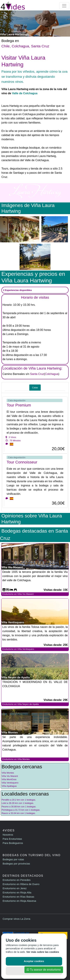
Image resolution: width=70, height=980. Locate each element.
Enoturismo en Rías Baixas (18, 897)
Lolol (4, 803)
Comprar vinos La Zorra (16, 919)
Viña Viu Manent (10, 776)
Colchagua (20, 46)
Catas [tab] (35, 388)
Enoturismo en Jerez (15, 888)
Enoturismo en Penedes (17, 880)
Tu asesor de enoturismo (44, 970)
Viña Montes (8, 773)
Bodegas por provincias (16, 864)
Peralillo (6, 800)
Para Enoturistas (12, 839)
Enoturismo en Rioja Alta (17, 892)
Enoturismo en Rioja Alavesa (19, 901)
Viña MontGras (9, 779)
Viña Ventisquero (10, 783)
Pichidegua (7, 810)
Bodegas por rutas (13, 859)
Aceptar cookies (34, 961)
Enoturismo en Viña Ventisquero (18, 649)
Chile (5, 46)
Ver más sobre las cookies (43, 952)
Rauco (5, 813)
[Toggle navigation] (64, 6)
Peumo (5, 807)
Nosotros (8, 835)
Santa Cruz (40, 46)
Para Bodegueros (13, 843)
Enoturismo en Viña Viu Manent (18, 594)
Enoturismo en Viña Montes (16, 759)
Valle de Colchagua (25, 93)
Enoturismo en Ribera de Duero (21, 884)
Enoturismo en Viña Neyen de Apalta (21, 704)
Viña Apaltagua (9, 786)
